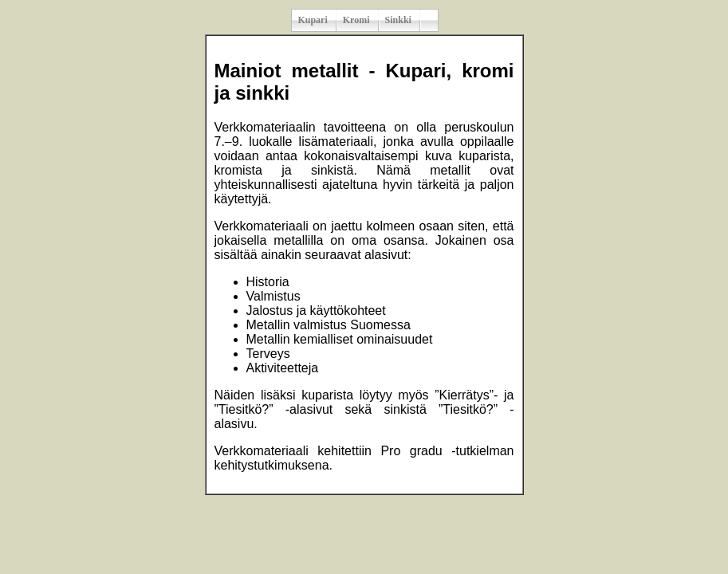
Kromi (356, 20)
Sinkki (398, 20)
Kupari (312, 20)
